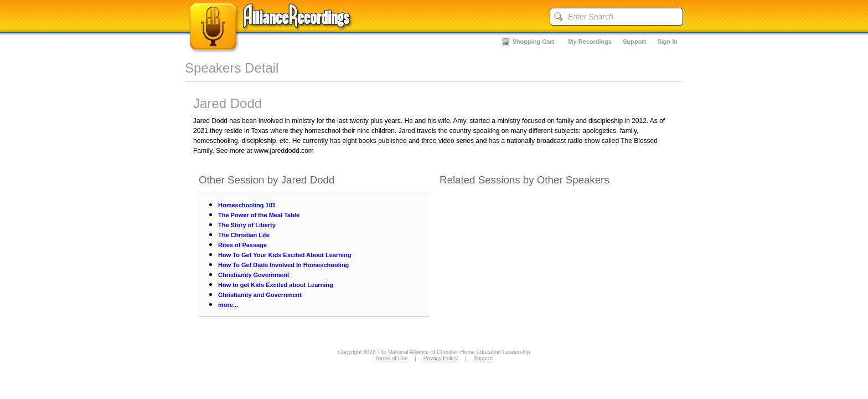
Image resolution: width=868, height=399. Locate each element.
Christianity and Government (260, 295)
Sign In (667, 42)
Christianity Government (254, 275)
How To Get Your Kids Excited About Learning (285, 255)
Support (634, 42)
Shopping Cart (534, 42)
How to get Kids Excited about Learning (276, 285)
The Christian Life (244, 235)
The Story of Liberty (247, 225)
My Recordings (590, 42)
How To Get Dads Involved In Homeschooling (283, 265)
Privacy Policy (441, 358)
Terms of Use (392, 358)
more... (228, 305)
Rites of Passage (242, 245)
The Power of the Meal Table (259, 215)
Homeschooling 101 (247, 205)
